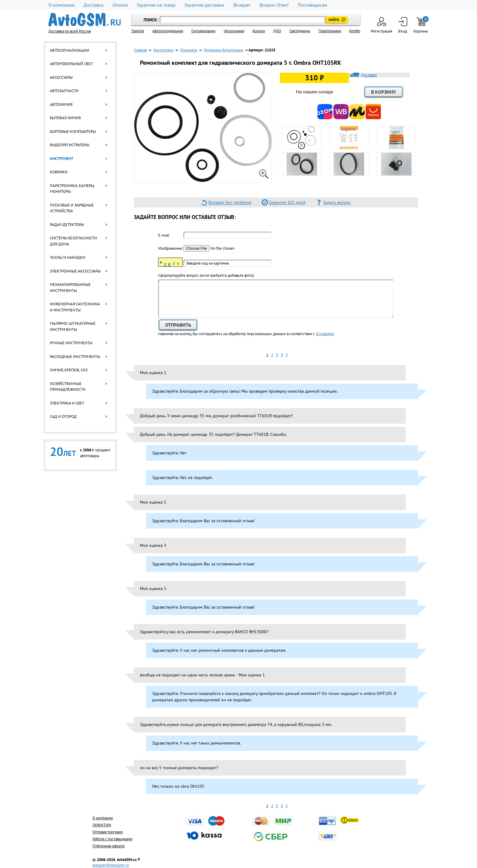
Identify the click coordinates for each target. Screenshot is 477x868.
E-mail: (164, 235)
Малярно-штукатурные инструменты (73, 326)
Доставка (94, 5)
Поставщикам (312, 5)
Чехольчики (234, 31)
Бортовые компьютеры (73, 132)
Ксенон (259, 31)
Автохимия (61, 104)
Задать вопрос (337, 202)
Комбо (355, 31)
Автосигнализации (70, 50)
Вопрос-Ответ (274, 5)
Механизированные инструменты (70, 288)
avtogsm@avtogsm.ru (111, 865)
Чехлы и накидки (68, 257)
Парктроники (330, 31)
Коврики (59, 172)
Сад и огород (63, 417)
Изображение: (170, 248)
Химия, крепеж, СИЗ (69, 370)
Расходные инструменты (75, 357)
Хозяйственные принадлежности (68, 387)
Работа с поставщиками (112, 839)
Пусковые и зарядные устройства (72, 208)
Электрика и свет (67, 403)
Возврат (242, 5)
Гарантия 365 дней (287, 202)
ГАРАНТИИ (102, 825)
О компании (61, 5)
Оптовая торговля (108, 832)
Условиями (325, 334)
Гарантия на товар (156, 5)
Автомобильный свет (71, 64)
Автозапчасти (64, 91)
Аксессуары (61, 77)
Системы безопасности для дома (73, 241)
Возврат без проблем (230, 202)
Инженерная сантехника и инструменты (75, 307)
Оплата (120, 5)
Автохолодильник (168, 31)
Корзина (421, 25)
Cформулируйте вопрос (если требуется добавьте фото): (207, 275)
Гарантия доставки (204, 5)
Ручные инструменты (71, 343)
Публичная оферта (108, 846)
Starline (138, 31)
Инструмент (62, 159)
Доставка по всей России (70, 31)
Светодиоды (300, 31)
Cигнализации (203, 31)
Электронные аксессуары (75, 271)
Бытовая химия (65, 118)
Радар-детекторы (67, 225)
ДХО (277, 31)
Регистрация (381, 25)
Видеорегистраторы (70, 145)
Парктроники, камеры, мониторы (72, 189)
